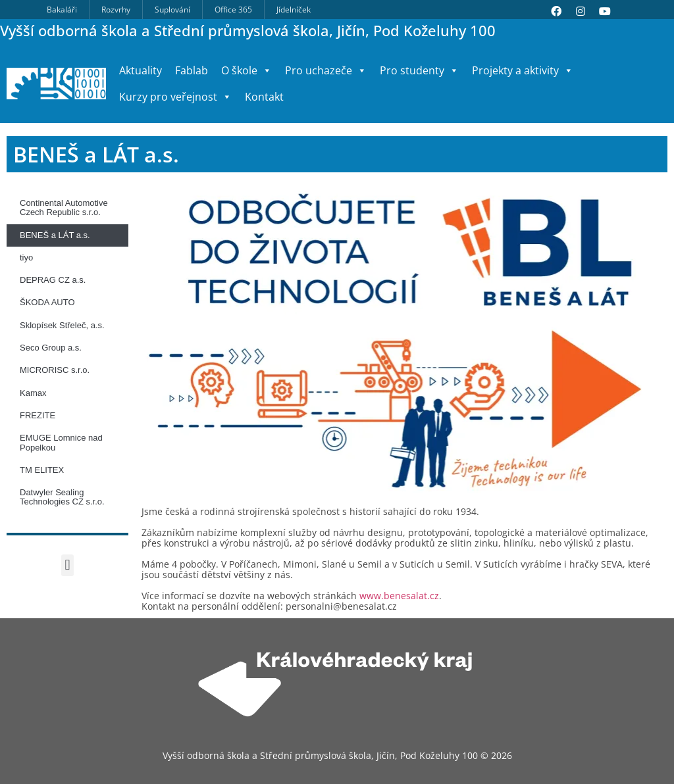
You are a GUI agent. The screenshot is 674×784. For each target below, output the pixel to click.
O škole (246, 70)
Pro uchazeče (326, 70)
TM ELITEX (42, 470)
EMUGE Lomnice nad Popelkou (61, 442)
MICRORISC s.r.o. (55, 370)
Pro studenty (419, 70)
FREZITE (38, 415)
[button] (67, 565)
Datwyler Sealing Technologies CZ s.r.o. (62, 497)
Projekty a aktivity (523, 70)
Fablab (192, 70)
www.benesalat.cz (399, 596)
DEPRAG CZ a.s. (53, 280)
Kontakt (264, 97)
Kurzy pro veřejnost (175, 97)
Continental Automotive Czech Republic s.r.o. (64, 208)
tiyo (26, 257)
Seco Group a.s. (51, 348)
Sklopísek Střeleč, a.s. (62, 325)
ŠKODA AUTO (47, 302)
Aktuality (141, 70)
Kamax (33, 393)
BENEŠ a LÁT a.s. (55, 235)
